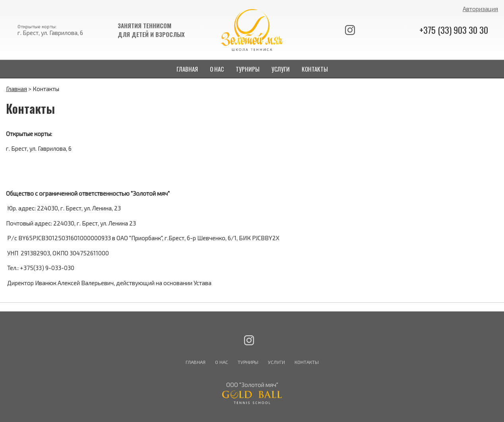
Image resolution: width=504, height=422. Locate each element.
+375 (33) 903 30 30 (454, 30)
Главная (16, 89)
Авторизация (480, 9)
